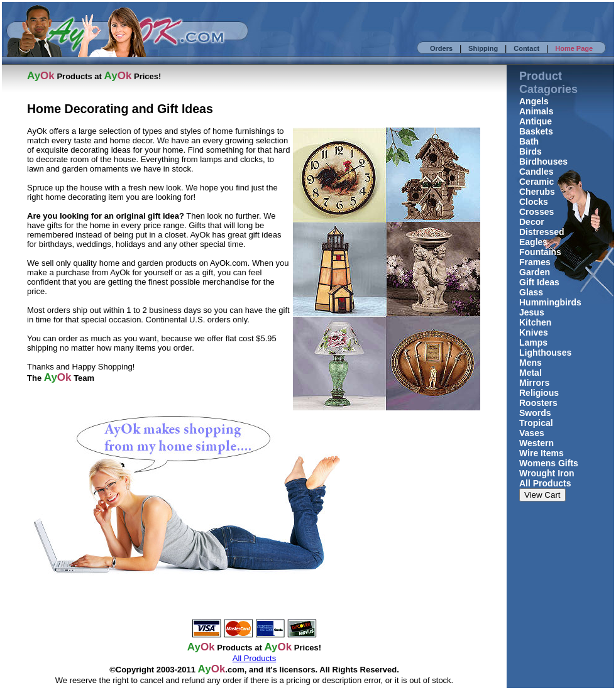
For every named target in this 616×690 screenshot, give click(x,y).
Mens (531, 363)
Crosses (536, 212)
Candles (536, 172)
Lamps (533, 342)
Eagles (533, 242)
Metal (531, 373)
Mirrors (534, 383)
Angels (534, 101)
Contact (526, 48)
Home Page (574, 48)
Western (536, 443)
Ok (218, 669)
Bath (529, 141)
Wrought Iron (547, 473)
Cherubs (537, 192)
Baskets (536, 131)
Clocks (534, 202)
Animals (536, 111)
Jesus (532, 312)
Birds (531, 151)
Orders (441, 48)
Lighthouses (545, 353)
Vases (532, 433)
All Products (545, 483)
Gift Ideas (539, 282)
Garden (535, 272)
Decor (532, 222)
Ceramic (536, 182)
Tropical (536, 423)
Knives (534, 332)
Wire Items (542, 453)
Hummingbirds (550, 302)
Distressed (542, 232)
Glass (531, 292)
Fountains (540, 252)
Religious (539, 393)
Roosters (538, 403)
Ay (205, 669)
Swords (535, 413)
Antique (536, 121)
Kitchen (535, 322)
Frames (535, 262)
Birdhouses (543, 162)
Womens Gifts (549, 463)
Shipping (483, 48)
